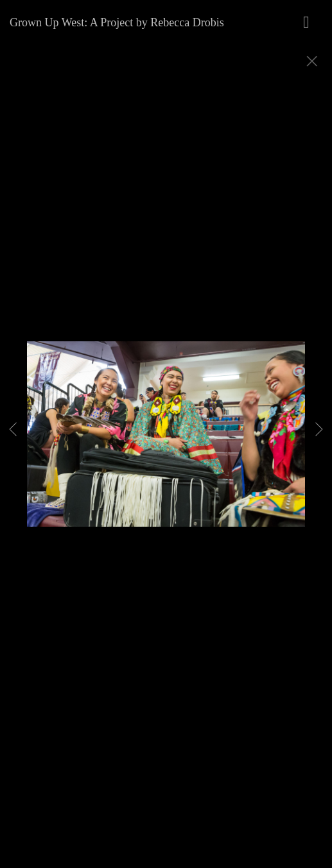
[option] (166, 450)
